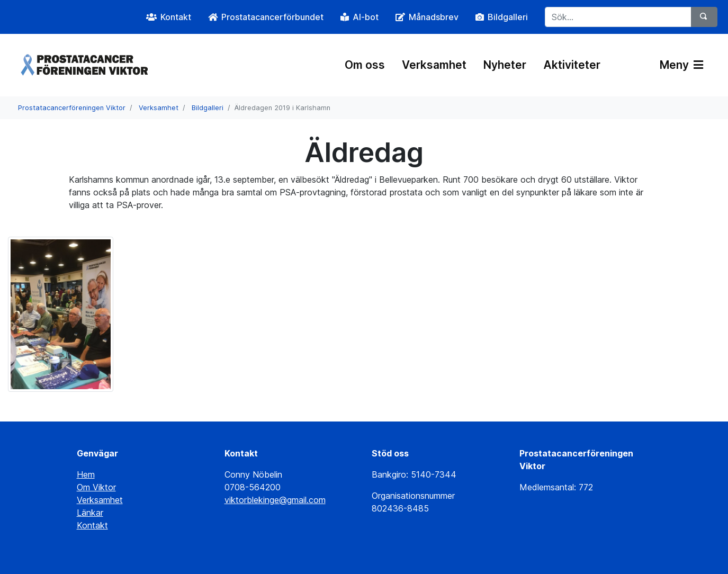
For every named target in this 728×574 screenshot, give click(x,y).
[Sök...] (618, 17)
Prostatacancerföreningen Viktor (72, 108)
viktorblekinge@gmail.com (275, 500)
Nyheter (505, 65)
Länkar (90, 513)
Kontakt (92, 525)
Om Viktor (96, 487)
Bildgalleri (208, 108)
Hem (86, 474)
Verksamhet (434, 65)
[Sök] (704, 17)
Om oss (365, 65)
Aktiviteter (572, 65)
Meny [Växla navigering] (681, 65)
